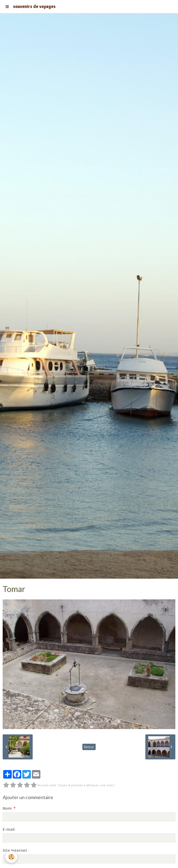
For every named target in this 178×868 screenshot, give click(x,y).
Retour (89, 747)
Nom (7, 808)
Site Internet (15, 850)
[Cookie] (11, 857)
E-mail (9, 829)
